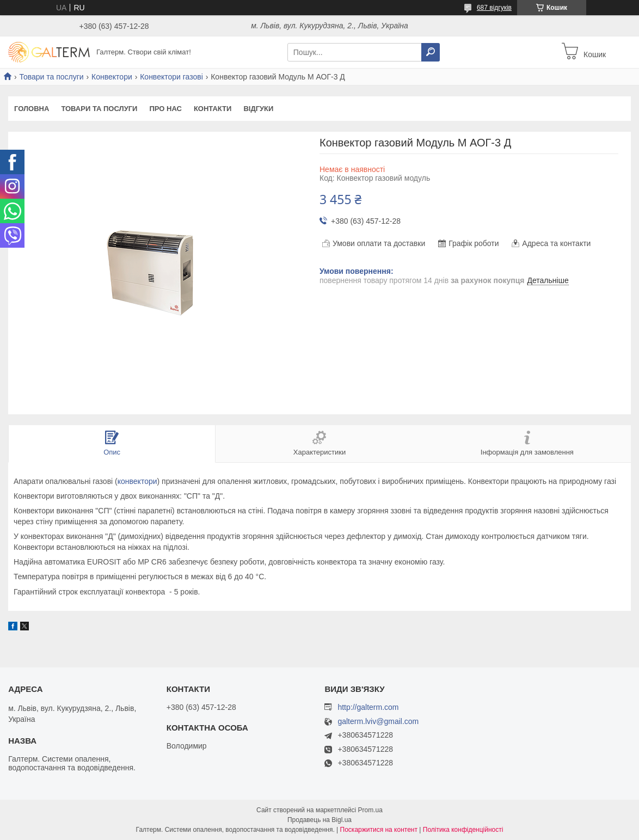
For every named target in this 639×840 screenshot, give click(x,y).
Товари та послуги (51, 77)
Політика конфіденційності (463, 830)
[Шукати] (431, 52)
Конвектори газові (171, 77)
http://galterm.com (368, 707)
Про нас (165, 109)
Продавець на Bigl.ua (319, 820)
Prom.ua (370, 810)
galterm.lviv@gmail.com (378, 722)
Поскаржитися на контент (379, 830)
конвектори (137, 481)
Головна (32, 109)
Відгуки (258, 109)
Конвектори (112, 77)
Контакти (213, 109)
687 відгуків (494, 8)
